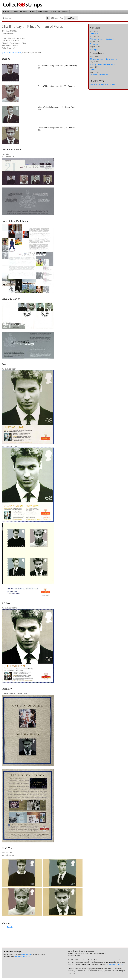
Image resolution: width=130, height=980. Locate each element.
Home (6, 12)
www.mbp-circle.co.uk (116, 964)
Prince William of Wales (11, 53)
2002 (106, 84)
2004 (99, 84)
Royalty (10, 927)
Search (15, 12)
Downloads (55, 12)
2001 (110, 84)
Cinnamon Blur (26, 954)
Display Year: (57, 18)
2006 (91, 84)
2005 (95, 84)
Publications (43, 12)
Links (33, 12)
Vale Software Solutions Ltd (24, 956)
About (65, 12)
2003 (102, 84)
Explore (24, 12)
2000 (114, 84)
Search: (7, 18)
